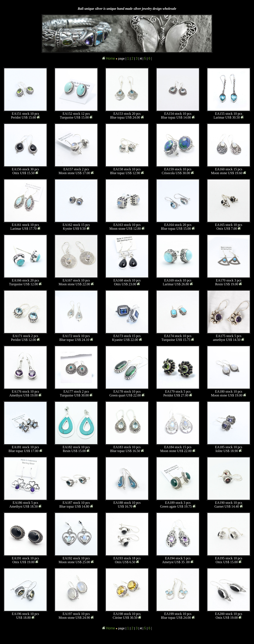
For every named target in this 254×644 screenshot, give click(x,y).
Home (111, 58)
